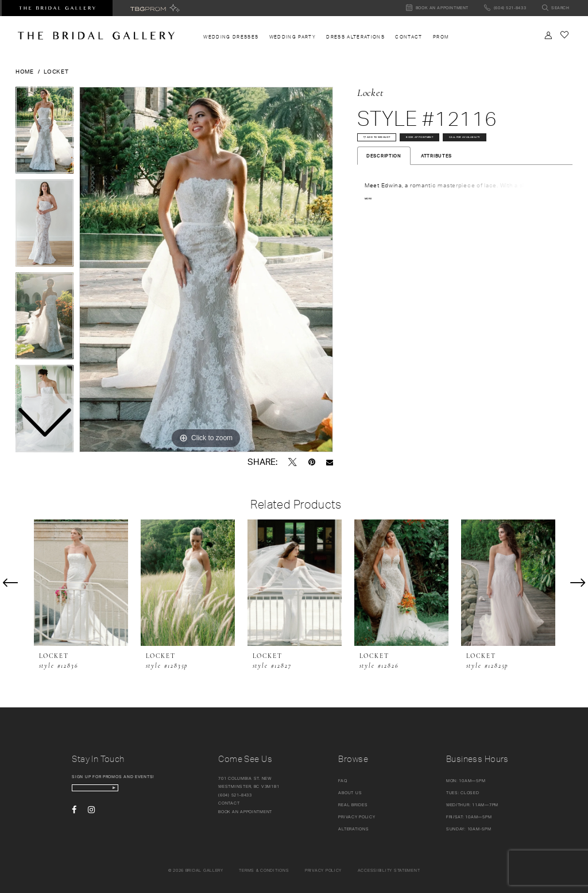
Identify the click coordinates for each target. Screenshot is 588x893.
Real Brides (353, 805)
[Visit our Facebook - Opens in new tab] (74, 817)
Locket (56, 71)
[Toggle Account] (548, 35)
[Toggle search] (556, 8)
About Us (350, 793)
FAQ (343, 781)
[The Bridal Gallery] (96, 36)
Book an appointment (245, 812)
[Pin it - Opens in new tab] (312, 462)
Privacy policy (323, 870)
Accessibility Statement (389, 870)
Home (25, 71)
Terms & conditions (264, 870)
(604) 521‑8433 (235, 795)
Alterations (353, 829)
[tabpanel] (206, 270)
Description (384, 188)
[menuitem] (231, 37)
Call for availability (396, 166)
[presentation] (81, 583)
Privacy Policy (357, 817)
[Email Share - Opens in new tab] (330, 462)
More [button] (371, 232)
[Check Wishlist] (564, 35)
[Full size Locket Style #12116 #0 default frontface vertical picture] (206, 270)
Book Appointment (472, 144)
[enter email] (119, 792)
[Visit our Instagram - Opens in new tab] (91, 817)
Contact (229, 803)
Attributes (436, 188)
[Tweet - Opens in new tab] (293, 462)
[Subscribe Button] (156, 792)
